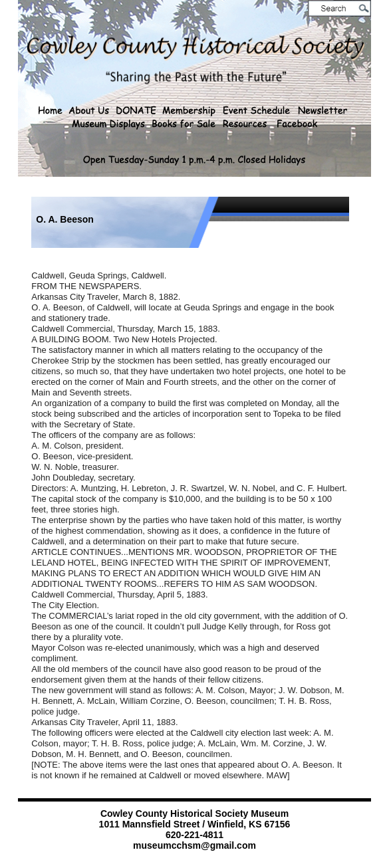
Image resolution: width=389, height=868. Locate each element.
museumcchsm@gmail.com (194, 845)
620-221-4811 (194, 835)
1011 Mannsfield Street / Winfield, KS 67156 (195, 824)
